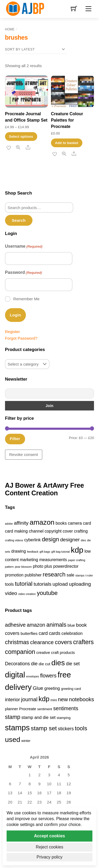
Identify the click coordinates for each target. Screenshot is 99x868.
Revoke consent (24, 454)
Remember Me (26, 299)
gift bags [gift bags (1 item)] (45, 552)
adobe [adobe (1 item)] (9, 524)
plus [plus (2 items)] (48, 566)
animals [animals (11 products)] (56, 625)
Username (24, 247)
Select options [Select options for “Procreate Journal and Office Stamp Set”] (21, 137)
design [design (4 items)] (50, 539)
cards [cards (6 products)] (55, 633)
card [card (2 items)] (87, 523)
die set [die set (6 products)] (73, 664)
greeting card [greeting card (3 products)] (71, 689)
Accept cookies (49, 836)
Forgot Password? (21, 338)
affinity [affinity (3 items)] (21, 523)
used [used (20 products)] (13, 740)
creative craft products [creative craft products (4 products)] (56, 653)
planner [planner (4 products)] (12, 709)
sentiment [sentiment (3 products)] (45, 709)
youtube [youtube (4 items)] (47, 593)
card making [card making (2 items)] (16, 531)
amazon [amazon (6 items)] (42, 522)
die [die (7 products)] (34, 664)
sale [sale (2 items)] (70, 575)
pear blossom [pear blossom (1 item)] (23, 567)
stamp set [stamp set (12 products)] (44, 728)
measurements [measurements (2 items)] (53, 560)
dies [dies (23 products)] (58, 663)
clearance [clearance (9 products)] (42, 642)
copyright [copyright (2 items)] (53, 531)
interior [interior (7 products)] (13, 700)
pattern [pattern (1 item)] (9, 567)
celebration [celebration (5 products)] (72, 633)
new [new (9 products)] (63, 699)
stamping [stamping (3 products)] (64, 718)
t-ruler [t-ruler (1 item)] (89, 575)
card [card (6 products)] (43, 633)
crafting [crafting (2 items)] (81, 531)
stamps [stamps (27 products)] (17, 728)
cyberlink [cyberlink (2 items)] (32, 540)
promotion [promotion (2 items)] (14, 575)
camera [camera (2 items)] (75, 523)
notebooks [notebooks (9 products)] (81, 699)
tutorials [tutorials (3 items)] (42, 584)
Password (23, 273)
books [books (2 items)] (61, 523)
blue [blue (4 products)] (71, 625)
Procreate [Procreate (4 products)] (28, 709)
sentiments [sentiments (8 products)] (66, 708)
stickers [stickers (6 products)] (66, 729)
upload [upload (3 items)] (60, 584)
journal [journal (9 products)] (29, 699)
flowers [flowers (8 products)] (48, 676)
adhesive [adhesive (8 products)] (15, 625)
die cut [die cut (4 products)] (45, 664)
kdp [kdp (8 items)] (77, 550)
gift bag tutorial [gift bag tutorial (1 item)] (60, 552)
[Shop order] (36, 50)
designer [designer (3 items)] (70, 540)
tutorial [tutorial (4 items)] (23, 584)
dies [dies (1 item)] (83, 540)
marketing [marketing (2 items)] (29, 560)
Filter (15, 439)
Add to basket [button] (67, 143)
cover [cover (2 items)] (68, 531)
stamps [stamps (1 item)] (80, 575)
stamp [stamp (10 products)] (13, 717)
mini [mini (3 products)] (54, 700)
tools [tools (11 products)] (81, 728)
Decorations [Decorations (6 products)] (17, 664)
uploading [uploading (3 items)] (80, 584)
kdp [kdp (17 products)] (44, 699)
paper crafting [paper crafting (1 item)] (77, 560)
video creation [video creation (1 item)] (27, 594)
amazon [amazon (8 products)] (36, 625)
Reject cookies (49, 847)
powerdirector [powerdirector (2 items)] (66, 566)
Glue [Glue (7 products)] (38, 688)
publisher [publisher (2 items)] (33, 575)
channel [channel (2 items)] (36, 531)
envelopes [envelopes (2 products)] (33, 676)
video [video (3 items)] (11, 593)
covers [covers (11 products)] (63, 642)
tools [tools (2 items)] (9, 584)
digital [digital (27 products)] (15, 675)
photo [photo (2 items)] (38, 566)
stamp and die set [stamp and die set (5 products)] (38, 717)
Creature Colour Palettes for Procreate (67, 120)
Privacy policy (50, 857)
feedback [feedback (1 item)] (33, 552)
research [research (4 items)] (54, 574)
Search (19, 220)
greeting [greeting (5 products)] (52, 688)
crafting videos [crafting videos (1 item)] (14, 540)
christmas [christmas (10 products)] (17, 642)
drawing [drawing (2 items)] (19, 551)
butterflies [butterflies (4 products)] (29, 634)
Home (10, 29)
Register (13, 332)
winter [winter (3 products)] (26, 741)
